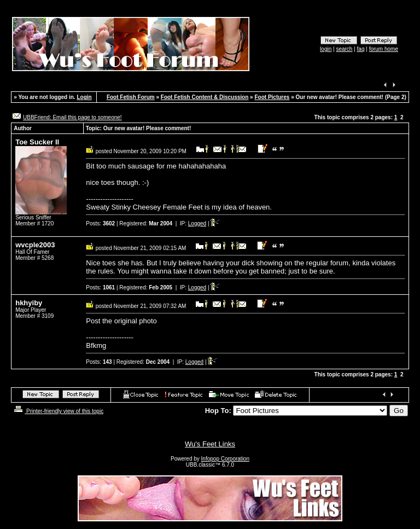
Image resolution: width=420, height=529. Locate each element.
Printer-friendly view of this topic (58, 411)
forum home (384, 49)
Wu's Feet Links (210, 444)
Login (84, 97)
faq (361, 49)
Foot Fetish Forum (131, 97)
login (326, 49)
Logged (197, 223)
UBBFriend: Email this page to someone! (72, 117)
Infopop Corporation (225, 459)
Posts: (100, 223)
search (344, 49)
